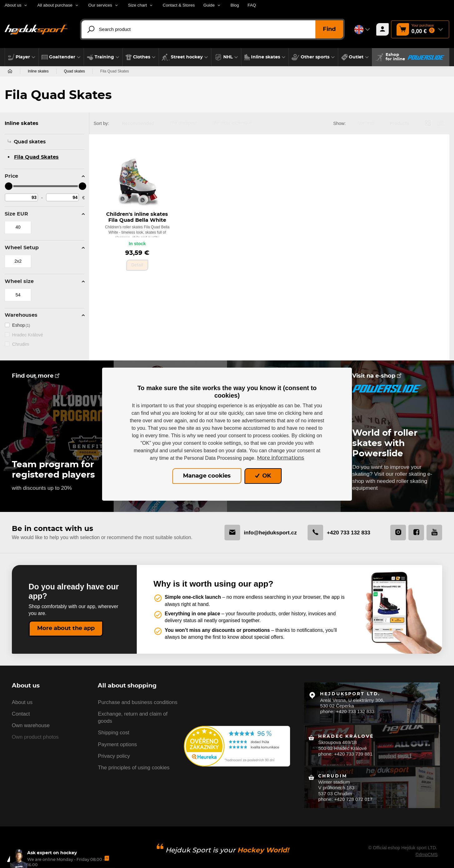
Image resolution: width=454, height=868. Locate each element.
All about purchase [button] (55, 5)
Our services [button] (100, 5)
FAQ (252, 5)
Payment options (117, 745)
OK (263, 476)
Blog (235, 5)
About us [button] (13, 5)
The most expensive (232, 123)
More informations (281, 458)
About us (22, 703)
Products (399, 123)
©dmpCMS (426, 848)
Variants (366, 123)
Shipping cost (113, 734)
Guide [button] (209, 5)
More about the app (66, 628)
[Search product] (215, 29)
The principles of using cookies (133, 769)
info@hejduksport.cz (258, 533)
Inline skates (38, 71)
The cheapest (183, 123)
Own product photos (35, 738)
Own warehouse (31, 727)
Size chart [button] (137, 5)
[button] (22, 57)
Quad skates (74, 71)
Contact (21, 715)
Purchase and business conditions (138, 703)
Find (329, 29)
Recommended (138, 123)
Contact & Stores (179, 5)
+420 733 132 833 (338, 533)
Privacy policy (114, 757)
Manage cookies (207, 476)
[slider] (8, 186)
